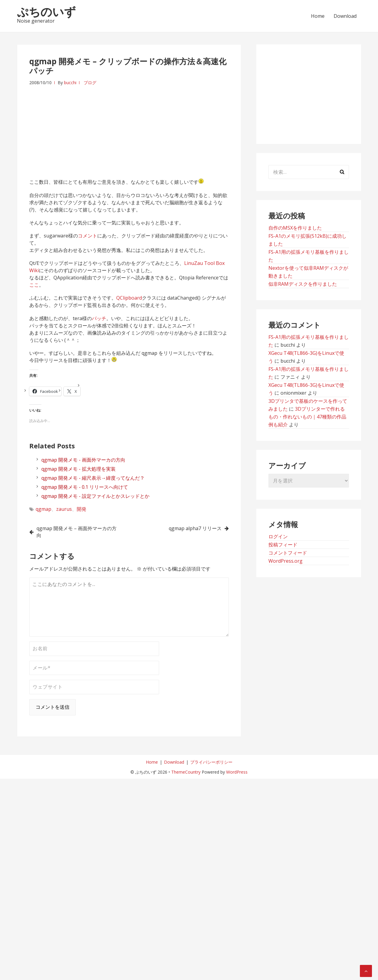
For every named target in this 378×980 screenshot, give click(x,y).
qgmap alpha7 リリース (195, 528)
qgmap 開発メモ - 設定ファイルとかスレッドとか (95, 496)
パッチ (99, 318)
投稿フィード (283, 545)
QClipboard (129, 298)
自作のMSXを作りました (295, 228)
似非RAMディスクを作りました (303, 284)
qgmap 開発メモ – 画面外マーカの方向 (77, 532)
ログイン (278, 536)
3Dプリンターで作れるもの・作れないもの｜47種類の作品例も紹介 (307, 417)
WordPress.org (285, 561)
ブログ (90, 83)
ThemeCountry (186, 772)
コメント (88, 236)
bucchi (70, 83)
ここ (34, 285)
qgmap (43, 509)
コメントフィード (288, 553)
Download (345, 16)
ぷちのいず (46, 11)
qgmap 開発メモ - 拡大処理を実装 (78, 469)
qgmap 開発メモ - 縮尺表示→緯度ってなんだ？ (93, 478)
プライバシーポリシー (211, 762)
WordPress (237, 772)
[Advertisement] (129, 129)
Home (318, 16)
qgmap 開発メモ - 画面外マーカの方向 (83, 460)
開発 (82, 509)
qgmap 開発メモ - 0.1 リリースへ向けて (85, 487)
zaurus (64, 509)
